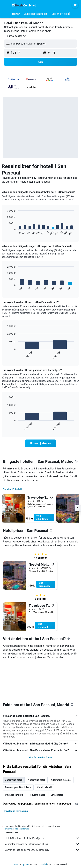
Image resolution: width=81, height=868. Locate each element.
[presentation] (76, 461)
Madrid (44, 864)
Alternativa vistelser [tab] (61, 780)
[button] (6, 5)
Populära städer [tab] (37, 795)
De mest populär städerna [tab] (18, 787)
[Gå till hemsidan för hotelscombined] (24, 5)
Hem (16, 864)
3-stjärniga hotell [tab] (14, 780)
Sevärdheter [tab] (57, 795)
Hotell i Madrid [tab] (44, 787)
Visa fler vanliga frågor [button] (40, 757)
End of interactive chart (6, 233)
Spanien (26, 864)
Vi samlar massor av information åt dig (42, 844)
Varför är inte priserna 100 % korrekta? (42, 850)
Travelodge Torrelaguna (16, 811)
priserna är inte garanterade (17, 829)
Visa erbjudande (42, 517)
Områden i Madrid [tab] (14, 795)
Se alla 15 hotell (12, 489)
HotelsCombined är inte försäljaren (42, 838)
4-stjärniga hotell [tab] (37, 780)
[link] (40, 443)
